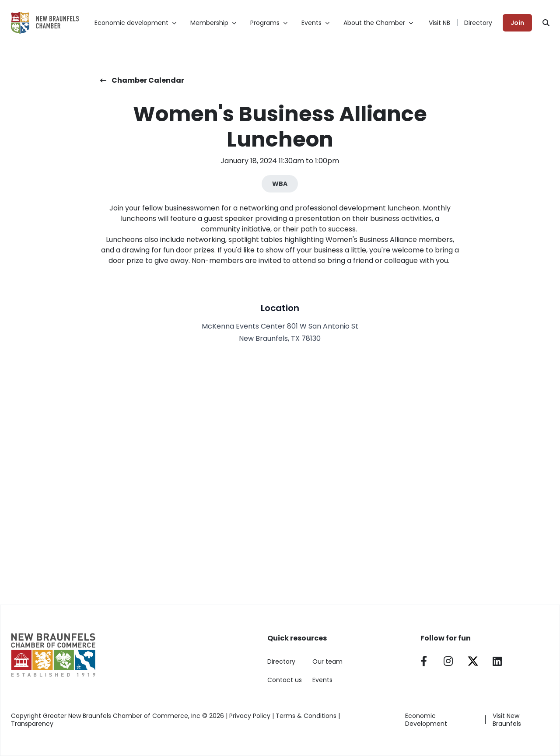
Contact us (285, 680)
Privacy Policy (250, 716)
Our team (327, 661)
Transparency (32, 724)
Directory (478, 23)
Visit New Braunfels (507, 720)
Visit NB (439, 23)
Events (322, 680)
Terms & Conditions (306, 716)
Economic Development (426, 720)
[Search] (546, 23)
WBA (280, 184)
